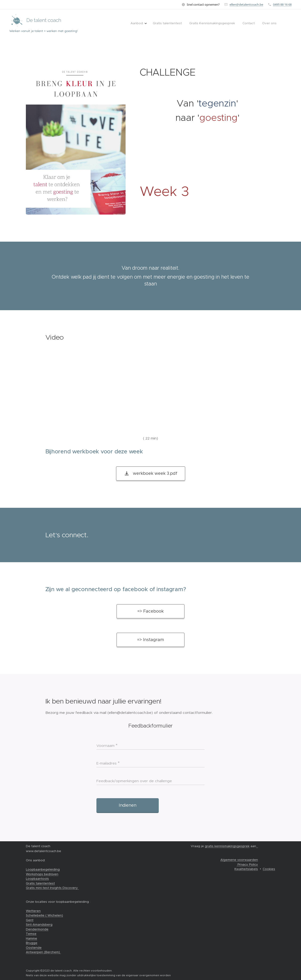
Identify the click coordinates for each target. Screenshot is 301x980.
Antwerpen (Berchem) (43, 952)
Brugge (32, 943)
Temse (31, 934)
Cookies (269, 869)
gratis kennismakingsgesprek (227, 846)
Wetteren (33, 911)
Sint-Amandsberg (39, 925)
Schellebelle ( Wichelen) (44, 915)
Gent (30, 920)
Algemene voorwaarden (239, 860)
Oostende (34, 948)
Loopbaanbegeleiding (43, 869)
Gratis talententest (40, 883)
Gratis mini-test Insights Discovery (52, 888)
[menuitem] (247, 24)
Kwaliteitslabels (246, 869)
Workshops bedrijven (42, 874)
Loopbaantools (37, 879)
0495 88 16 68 (282, 4)
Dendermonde (37, 929)
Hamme (32, 938)
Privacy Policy (247, 864)
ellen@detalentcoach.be (246, 4)
